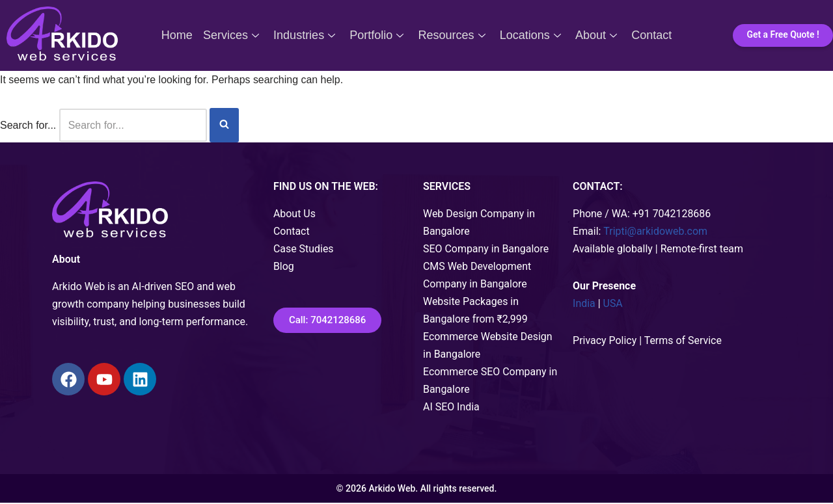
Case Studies (304, 249)
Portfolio (377, 35)
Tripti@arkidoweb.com (656, 231)
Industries (306, 35)
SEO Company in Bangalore (486, 249)
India (584, 304)
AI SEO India (451, 408)
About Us (294, 214)
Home (182, 35)
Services (234, 35)
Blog (284, 266)
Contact (647, 35)
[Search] (133, 125)
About (593, 35)
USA (613, 304)
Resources (451, 35)
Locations (528, 35)
